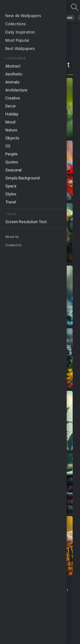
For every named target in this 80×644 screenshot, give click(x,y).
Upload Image (30, 595)
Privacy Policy (19, 603)
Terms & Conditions (22, 590)
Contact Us (47, 590)
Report (63, 590)
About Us (49, 595)
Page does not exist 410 (27, 7)
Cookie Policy (41, 603)
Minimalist (66, 18)
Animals (46, 18)
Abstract (27, 18)
